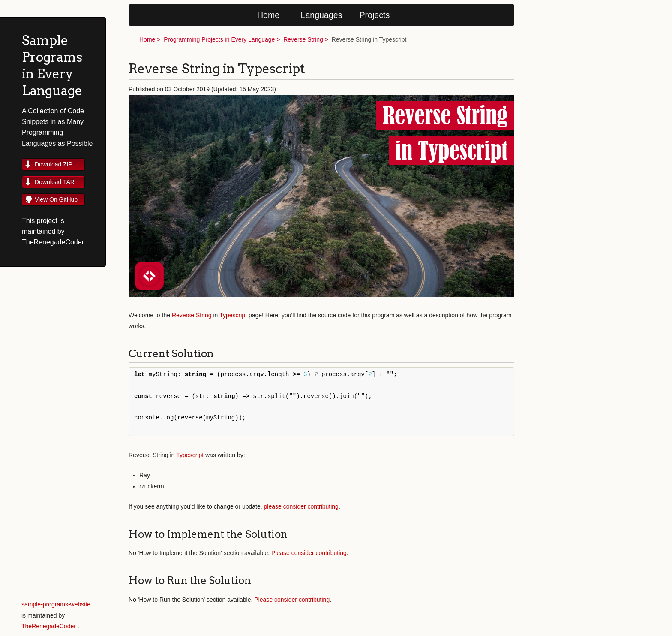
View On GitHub (56, 199)
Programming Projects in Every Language (219, 39)
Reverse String (303, 39)
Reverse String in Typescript (369, 39)
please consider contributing (301, 506)
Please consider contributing (309, 553)
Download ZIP (54, 164)
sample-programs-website (56, 604)
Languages (322, 15)
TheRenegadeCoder (53, 242)
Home (268, 15)
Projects (375, 15)
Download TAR (55, 182)
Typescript (233, 315)
